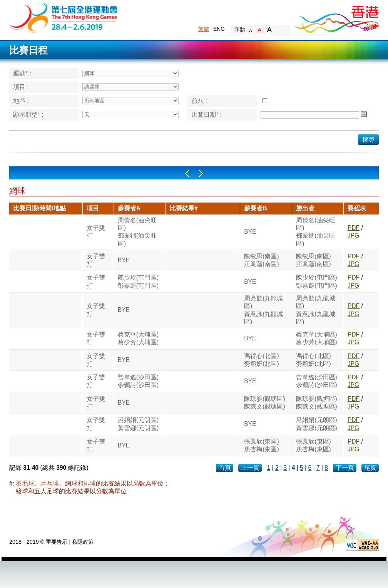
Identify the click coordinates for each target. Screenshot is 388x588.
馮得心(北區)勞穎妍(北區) (261, 360)
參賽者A (129, 208)
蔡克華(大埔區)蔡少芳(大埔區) (138, 338)
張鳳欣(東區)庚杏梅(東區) (261, 445)
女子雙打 (96, 232)
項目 (93, 208)
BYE (250, 232)
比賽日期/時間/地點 (39, 208)
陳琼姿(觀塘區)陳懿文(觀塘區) (264, 403)
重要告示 (57, 542)
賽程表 (357, 208)
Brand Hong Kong (336, 17)
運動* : (22, 73)
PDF (354, 228)
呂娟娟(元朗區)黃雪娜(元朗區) (138, 424)
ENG (219, 29)
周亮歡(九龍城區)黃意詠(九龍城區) (263, 310)
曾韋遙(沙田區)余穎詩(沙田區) (138, 381)
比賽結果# (184, 208)
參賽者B (255, 208)
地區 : (21, 101)
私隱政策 (83, 542)
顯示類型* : (28, 115)
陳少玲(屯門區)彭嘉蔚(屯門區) (138, 281)
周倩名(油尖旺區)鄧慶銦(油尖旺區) (137, 232)
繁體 (204, 29)
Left (187, 173)
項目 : (21, 87)
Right (201, 173)
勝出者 (305, 208)
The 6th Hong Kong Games (64, 17)
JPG (353, 235)
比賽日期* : (207, 115)
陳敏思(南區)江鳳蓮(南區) (261, 260)
